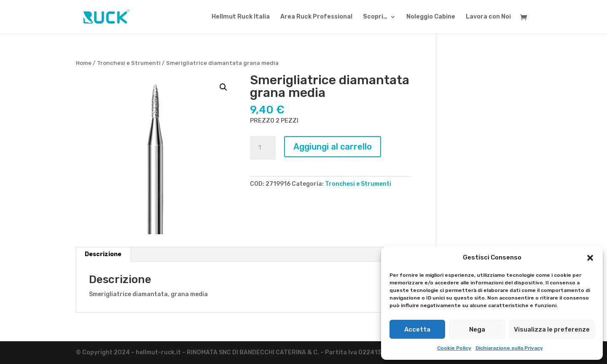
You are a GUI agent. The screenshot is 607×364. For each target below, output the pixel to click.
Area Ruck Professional (316, 17)
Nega (477, 329)
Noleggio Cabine (431, 17)
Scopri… (375, 17)
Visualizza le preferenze (552, 329)
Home (84, 63)
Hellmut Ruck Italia (241, 17)
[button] (590, 258)
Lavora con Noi (488, 17)
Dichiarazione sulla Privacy (509, 348)
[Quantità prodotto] (263, 148)
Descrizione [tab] (103, 254)
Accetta (417, 329)
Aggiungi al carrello (333, 147)
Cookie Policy (454, 348)
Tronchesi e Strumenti (129, 63)
